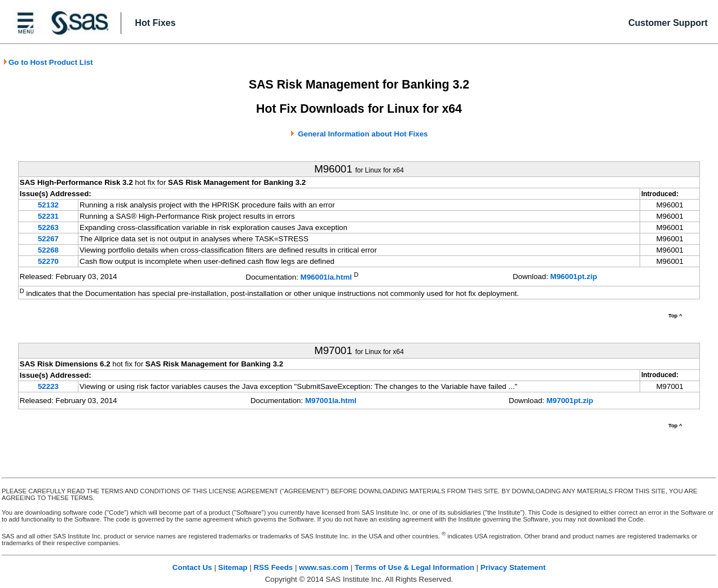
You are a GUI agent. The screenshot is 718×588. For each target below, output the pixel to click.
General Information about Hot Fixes (363, 134)
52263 (48, 227)
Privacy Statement (513, 567)
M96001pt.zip (574, 277)
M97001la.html (331, 401)
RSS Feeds (274, 567)
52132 (48, 205)
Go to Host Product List (48, 62)
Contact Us (192, 567)
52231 (48, 216)
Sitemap (233, 567)
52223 (48, 386)
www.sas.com (324, 567)
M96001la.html (326, 278)
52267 (48, 239)
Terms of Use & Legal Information (415, 567)
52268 (48, 250)
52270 (48, 261)
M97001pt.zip (570, 401)
